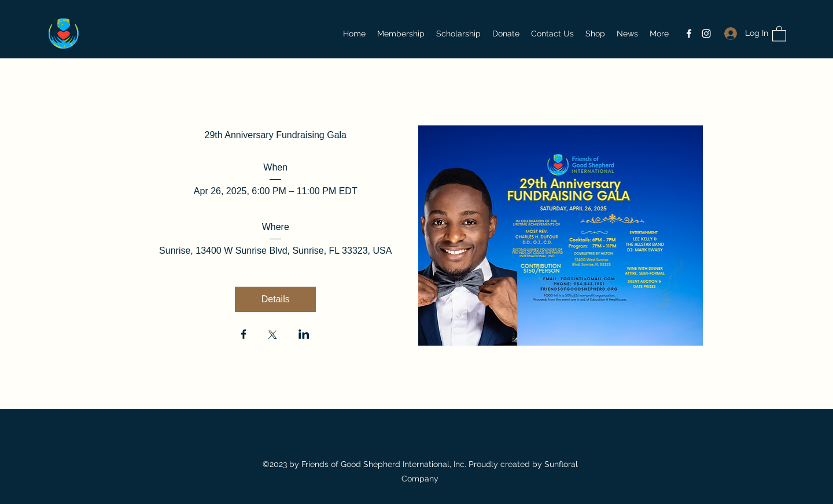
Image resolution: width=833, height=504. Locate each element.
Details (276, 299)
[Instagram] (706, 34)
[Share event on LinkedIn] (304, 335)
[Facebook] (689, 34)
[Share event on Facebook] (244, 335)
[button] (779, 33)
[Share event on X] (272, 336)
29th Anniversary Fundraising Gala (276, 135)
